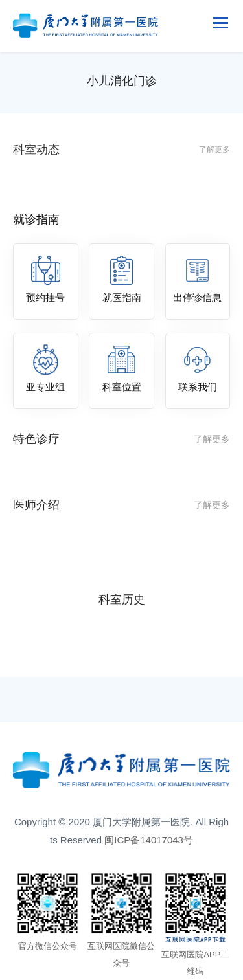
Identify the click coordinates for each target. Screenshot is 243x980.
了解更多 (214, 150)
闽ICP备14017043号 (149, 840)
